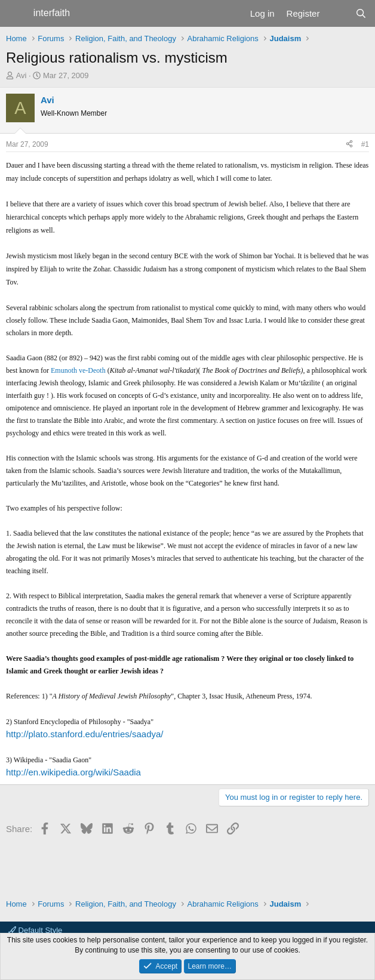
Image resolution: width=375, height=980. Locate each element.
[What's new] (337, 13)
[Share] (349, 145)
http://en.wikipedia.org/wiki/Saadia (73, 772)
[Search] (361, 13)
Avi (21, 75)
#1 (365, 144)
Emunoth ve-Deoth (78, 370)
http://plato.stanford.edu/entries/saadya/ (85, 734)
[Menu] (16, 14)
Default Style (35, 930)
